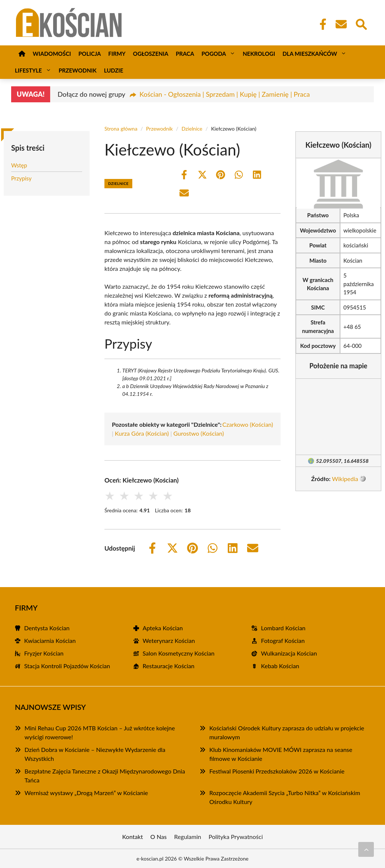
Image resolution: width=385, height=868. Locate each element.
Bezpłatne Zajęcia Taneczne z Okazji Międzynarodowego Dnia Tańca (105, 776)
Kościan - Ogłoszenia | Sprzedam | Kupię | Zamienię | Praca (225, 94)
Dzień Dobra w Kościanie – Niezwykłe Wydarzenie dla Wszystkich (95, 754)
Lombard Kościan (283, 628)
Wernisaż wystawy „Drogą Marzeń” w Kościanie (86, 793)
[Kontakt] (341, 24)
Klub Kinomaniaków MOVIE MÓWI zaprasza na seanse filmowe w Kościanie (281, 754)
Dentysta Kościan (47, 628)
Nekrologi (259, 54)
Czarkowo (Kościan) (248, 424)
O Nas (159, 837)
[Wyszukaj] (361, 23)
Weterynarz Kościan (169, 640)
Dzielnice (192, 129)
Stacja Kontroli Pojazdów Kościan (67, 666)
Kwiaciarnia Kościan (50, 640)
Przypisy (21, 178)
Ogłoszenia (151, 54)
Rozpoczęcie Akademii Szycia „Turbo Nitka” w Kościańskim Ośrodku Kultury (285, 797)
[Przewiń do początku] (366, 849)
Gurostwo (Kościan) (199, 433)
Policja (90, 54)
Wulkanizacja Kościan (289, 653)
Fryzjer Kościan (44, 653)
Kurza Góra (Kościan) (142, 433)
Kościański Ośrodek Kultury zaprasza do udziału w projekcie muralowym (287, 732)
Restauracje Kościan (169, 666)
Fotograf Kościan (283, 640)
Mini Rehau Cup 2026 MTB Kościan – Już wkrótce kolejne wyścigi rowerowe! (100, 732)
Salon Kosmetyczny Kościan (179, 653)
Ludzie (114, 70)
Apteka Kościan (163, 628)
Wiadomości (52, 54)
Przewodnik (78, 70)
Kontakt (133, 837)
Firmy (117, 54)
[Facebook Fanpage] (321, 24)
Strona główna (121, 129)
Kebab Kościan (280, 666)
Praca (185, 54)
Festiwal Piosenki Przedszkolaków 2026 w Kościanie (277, 771)
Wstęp (19, 165)
